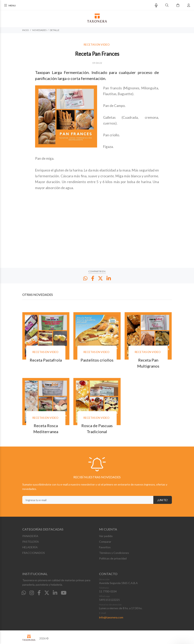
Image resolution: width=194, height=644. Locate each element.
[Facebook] (39, 593)
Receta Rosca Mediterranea (46, 429)
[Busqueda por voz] (156, 5)
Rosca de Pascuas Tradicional (97, 429)
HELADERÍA (30, 547)
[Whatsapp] (24, 593)
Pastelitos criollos (97, 360)
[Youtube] (64, 593)
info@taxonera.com (111, 617)
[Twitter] (47, 593)
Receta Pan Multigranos (148, 363)
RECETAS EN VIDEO (97, 44)
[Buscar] (167, 5)
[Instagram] (32, 593)
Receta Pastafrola (46, 360)
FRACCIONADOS (34, 553)
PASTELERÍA (31, 542)
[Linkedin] (55, 593)
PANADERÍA (30, 536)
